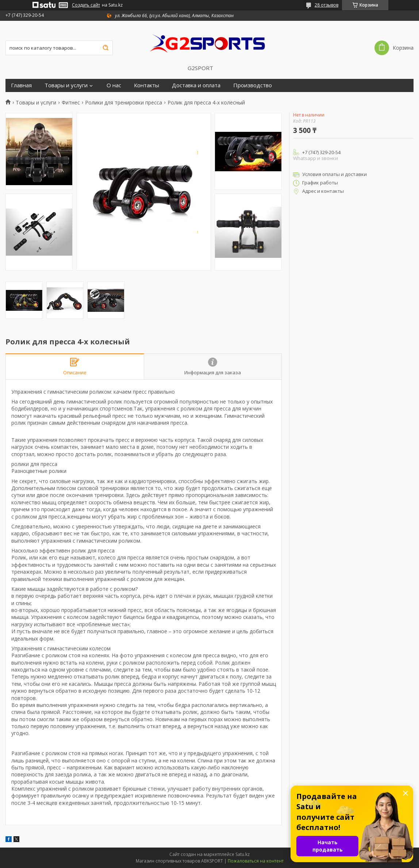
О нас (114, 85)
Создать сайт (86, 5)
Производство (253, 85)
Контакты (147, 85)
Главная (21, 85)
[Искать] (105, 48)
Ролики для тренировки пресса (124, 103)
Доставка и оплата (196, 85)
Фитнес (71, 103)
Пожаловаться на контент (256, 861)
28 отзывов (326, 5)
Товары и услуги (66, 85)
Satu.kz (243, 854)
